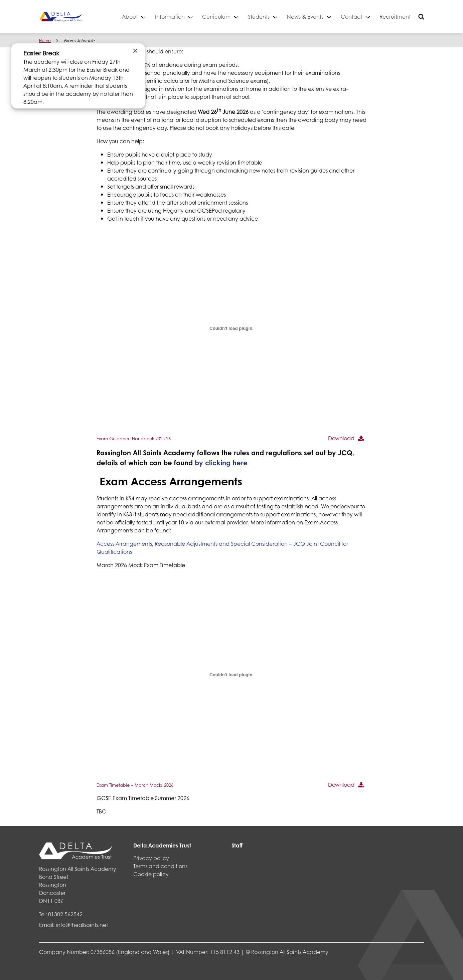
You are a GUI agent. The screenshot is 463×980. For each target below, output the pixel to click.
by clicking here (221, 463)
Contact (351, 17)
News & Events (305, 17)
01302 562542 (65, 914)
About (130, 17)
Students (259, 17)
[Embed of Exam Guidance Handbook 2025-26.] (231, 328)
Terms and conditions (160, 866)
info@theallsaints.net (82, 925)
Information (170, 17)
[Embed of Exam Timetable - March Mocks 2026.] (231, 675)
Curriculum (216, 17)
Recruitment (395, 17)
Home (45, 41)
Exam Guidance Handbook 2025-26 (134, 439)
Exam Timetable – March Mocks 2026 (135, 785)
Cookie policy (151, 874)
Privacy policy (151, 858)
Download (341, 438)
